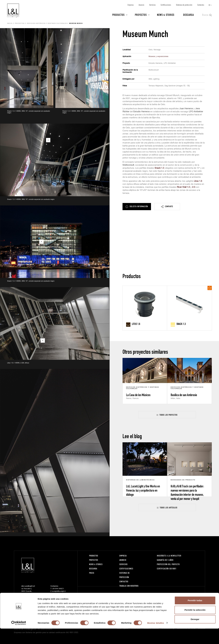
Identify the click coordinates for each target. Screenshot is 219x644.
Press (92, 573)
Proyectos (141, 15)
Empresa (131, 5)
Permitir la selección (195, 625)
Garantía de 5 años (165, 560)
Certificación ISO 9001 (167, 569)
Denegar (195, 635)
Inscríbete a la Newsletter (169, 556)
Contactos (201, 5)
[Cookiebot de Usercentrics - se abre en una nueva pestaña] (19, 638)
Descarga (189, 15)
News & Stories (166, 15)
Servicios (152, 5)
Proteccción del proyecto (168, 564)
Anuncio (141, 5)
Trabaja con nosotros (129, 586)
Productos (118, 15)
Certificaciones (166, 5)
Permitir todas (195, 616)
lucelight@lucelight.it (59, 591)
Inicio (10, 24)
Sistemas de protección (184, 5)
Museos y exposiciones (158, 56)
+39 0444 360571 (58, 589)
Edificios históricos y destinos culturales (47, 24)
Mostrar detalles (156, 638)
